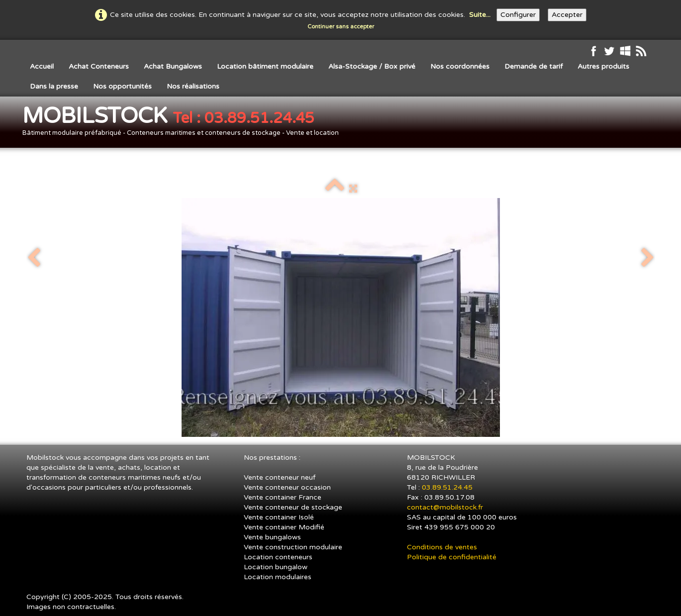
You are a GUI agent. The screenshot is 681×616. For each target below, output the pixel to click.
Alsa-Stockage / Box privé (372, 66)
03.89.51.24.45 (448, 487)
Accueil (42, 66)
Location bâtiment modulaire (265, 66)
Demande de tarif (534, 66)
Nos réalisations (193, 86)
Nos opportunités (122, 86)
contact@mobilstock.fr (445, 507)
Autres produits (603, 66)
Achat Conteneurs (99, 66)
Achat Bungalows (173, 66)
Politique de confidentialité (452, 557)
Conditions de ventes (442, 547)
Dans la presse (54, 86)
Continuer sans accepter (341, 27)
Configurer (518, 15)
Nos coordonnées (460, 66)
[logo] (184, 123)
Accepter (567, 15)
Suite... (480, 15)
